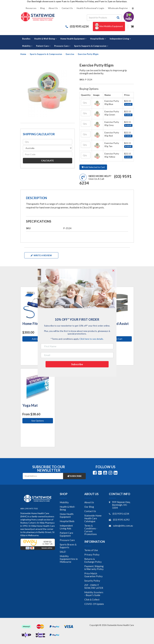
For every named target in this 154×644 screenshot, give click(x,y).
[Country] (48, 148)
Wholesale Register (118, 8)
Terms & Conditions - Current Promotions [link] (91, 530)
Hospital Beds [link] (67, 521)
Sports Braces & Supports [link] (68, 546)
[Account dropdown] (133, 8)
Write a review (41, 255)
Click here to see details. (92, 339)
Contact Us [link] (90, 511)
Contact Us (67, 8)
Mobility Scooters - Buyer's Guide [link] (94, 594)
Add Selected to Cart (93, 167)
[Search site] (118, 18)
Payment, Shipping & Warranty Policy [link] (94, 568)
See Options (38, 421)
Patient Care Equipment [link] (66, 534)
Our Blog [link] (89, 507)
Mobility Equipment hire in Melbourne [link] (69, 559)
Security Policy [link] (92, 581)
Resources (31, 8)
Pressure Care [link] (67, 540)
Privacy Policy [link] (92, 555)
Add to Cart (116, 339)
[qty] (48, 142)
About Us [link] (89, 502)
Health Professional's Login (90, 8)
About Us (53, 8)
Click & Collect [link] (92, 599)
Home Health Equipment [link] (67, 515)
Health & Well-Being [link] (67, 508)
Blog (42, 8)
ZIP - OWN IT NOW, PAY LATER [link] (94, 586)
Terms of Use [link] (91, 550)
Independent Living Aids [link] (66, 527)
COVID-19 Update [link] (94, 604)
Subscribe (74, 476)
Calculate (47, 160)
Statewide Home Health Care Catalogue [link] (93, 518)
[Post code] (48, 154)
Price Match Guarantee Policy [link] (93, 575)
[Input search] (101, 18)
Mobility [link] (64, 502)
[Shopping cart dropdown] (132, 26)
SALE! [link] (63, 552)
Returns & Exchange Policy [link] (93, 560)
